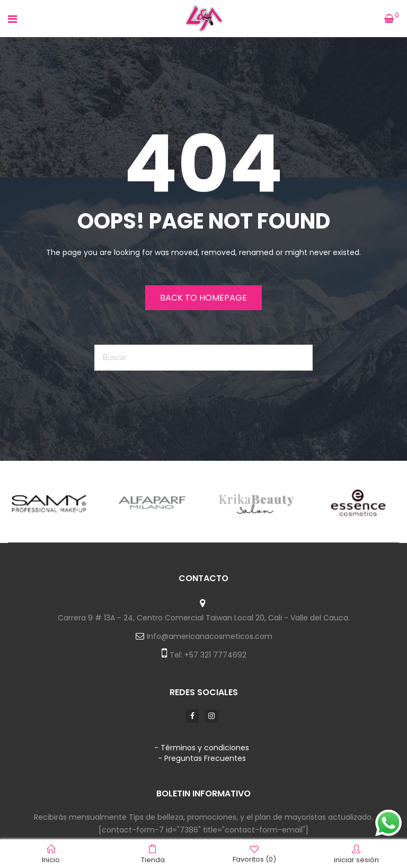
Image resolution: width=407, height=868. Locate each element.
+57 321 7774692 (215, 655)
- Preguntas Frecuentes (202, 758)
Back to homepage (203, 298)
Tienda (153, 854)
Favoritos (254, 854)
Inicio (51, 854)
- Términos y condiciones (202, 748)
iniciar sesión (356, 854)
